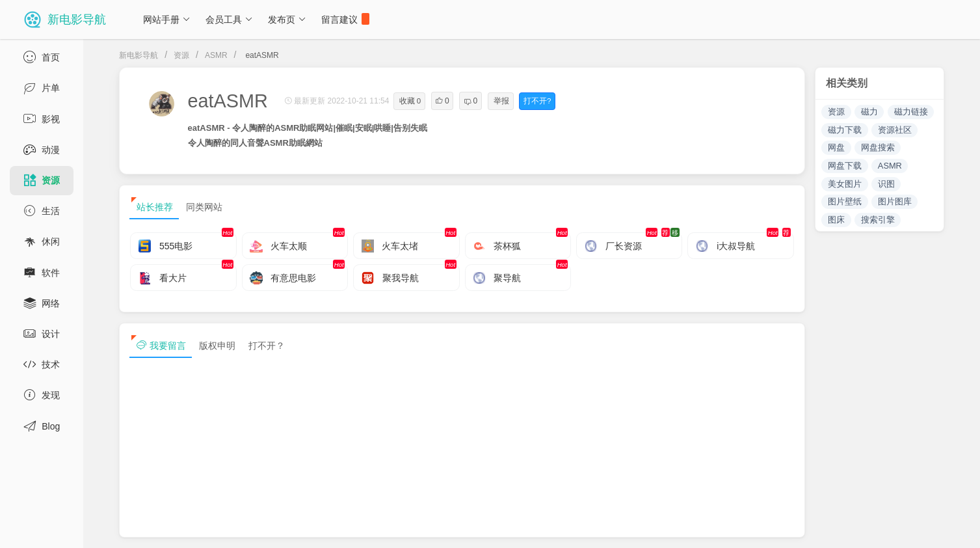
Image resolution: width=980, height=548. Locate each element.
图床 (836, 220)
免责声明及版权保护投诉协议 (736, 527)
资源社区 (895, 130)
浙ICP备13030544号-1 (269, 527)
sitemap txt (891, 527)
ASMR (216, 55)
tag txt (949, 527)
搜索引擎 (878, 220)
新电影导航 (139, 55)
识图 (886, 184)
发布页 (287, 20)
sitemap (829, 527)
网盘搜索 (878, 147)
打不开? (537, 101)
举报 (501, 101)
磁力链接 (911, 112)
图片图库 (895, 201)
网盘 (836, 147)
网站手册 (167, 20)
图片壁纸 (845, 201)
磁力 (869, 112)
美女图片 (845, 184)
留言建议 (345, 19)
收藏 (410, 101)
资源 (181, 55)
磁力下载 (845, 130)
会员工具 (229, 20)
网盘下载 (845, 166)
